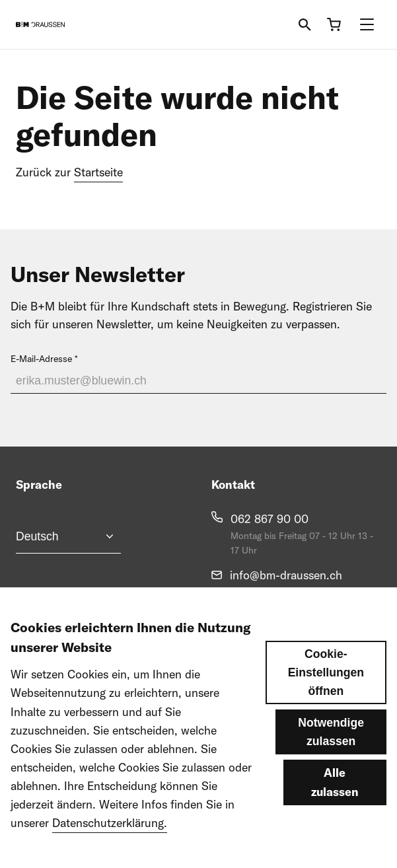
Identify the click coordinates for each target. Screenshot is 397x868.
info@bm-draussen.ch (286, 575)
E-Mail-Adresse (41, 359)
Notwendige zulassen (331, 756)
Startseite (98, 172)
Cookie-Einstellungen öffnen (326, 697)
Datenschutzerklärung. (110, 847)
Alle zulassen (335, 806)
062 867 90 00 (270, 519)
